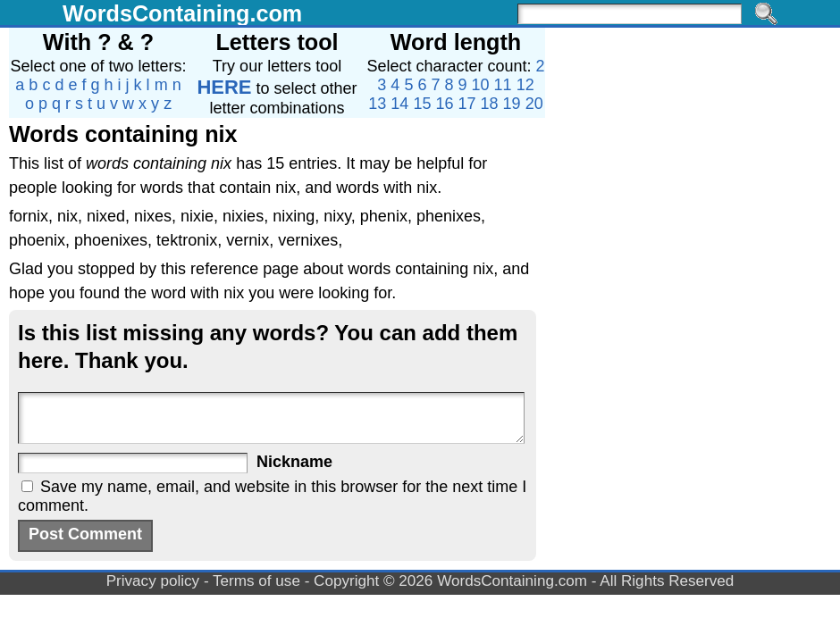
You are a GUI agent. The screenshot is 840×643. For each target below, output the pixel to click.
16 (444, 104)
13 (377, 104)
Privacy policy (153, 581)
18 (490, 104)
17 (467, 104)
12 (525, 85)
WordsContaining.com (182, 13)
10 (481, 85)
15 (422, 104)
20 (534, 104)
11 (503, 85)
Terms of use (256, 581)
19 (512, 104)
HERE (224, 87)
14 (399, 104)
